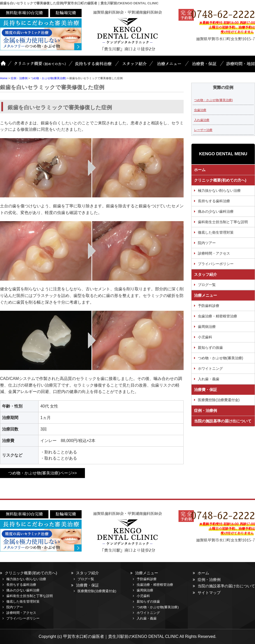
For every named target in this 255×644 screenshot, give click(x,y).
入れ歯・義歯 (209, 379)
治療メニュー (170, 67)
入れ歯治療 (202, 120)
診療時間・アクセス (214, 253)
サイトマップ (209, 593)
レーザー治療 (203, 130)
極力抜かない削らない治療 (219, 190)
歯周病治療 (207, 327)
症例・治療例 (206, 410)
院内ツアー (207, 243)
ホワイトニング (210, 368)
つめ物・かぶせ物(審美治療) (213, 100)
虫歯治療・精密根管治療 (218, 316)
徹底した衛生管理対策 (216, 232)
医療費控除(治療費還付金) (219, 400)
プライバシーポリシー (216, 264)
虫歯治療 (200, 110)
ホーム (5, 67)
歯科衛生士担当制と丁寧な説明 (223, 222)
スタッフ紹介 (135, 67)
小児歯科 (205, 337)
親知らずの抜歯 (210, 348)
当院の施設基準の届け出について (223, 421)
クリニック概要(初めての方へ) (41, 67)
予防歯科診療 (209, 306)
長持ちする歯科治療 (94, 67)
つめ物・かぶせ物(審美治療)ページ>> (42, 473)
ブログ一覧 (207, 285)
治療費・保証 (205, 67)
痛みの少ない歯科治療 (216, 211)
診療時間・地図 (238, 67)
